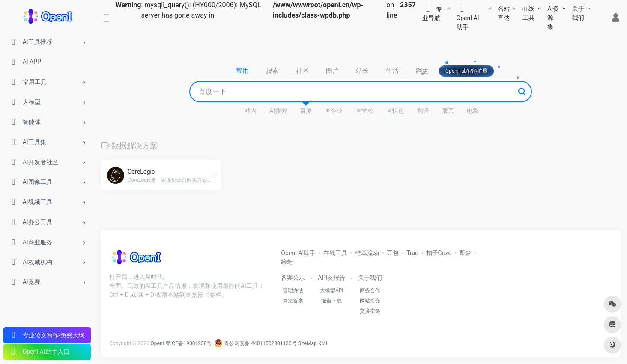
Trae (412, 253)
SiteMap (308, 343)
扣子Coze (439, 253)
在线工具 (528, 13)
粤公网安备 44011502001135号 (255, 343)
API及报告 (331, 278)
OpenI (157, 343)
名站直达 (504, 13)
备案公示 (293, 278)
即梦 (465, 253)
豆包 (393, 253)
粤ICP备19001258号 (189, 343)
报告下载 (331, 301)
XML (323, 343)
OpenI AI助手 (298, 253)
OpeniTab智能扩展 (467, 71)
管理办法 (293, 290)
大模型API (332, 290)
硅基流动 (367, 253)
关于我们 (578, 13)
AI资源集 (553, 18)
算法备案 (293, 301)
